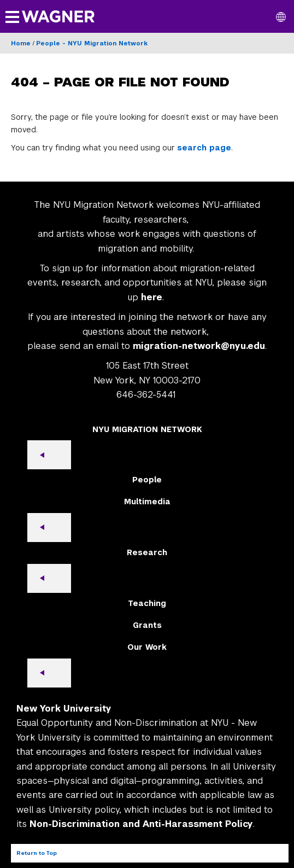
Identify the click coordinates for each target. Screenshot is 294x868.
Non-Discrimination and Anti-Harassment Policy (141, 824)
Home (21, 43)
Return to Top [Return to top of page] (37, 853)
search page (204, 148)
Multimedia (147, 502)
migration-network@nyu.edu (199, 346)
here (152, 297)
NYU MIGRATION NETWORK (147, 429)
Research (147, 552)
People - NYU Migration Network (92, 43)
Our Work (147, 647)
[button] (281, 16)
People (147, 480)
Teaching (147, 603)
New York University (64, 709)
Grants (147, 625)
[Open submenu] (49, 455)
